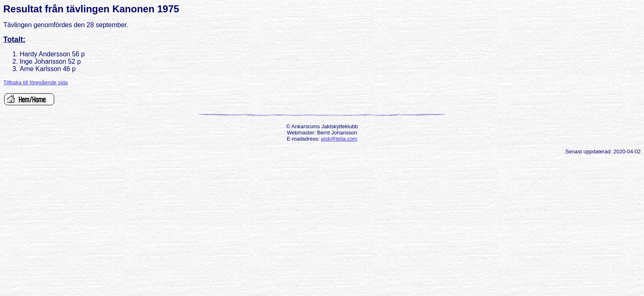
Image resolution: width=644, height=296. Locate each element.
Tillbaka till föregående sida (36, 82)
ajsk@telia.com (339, 139)
